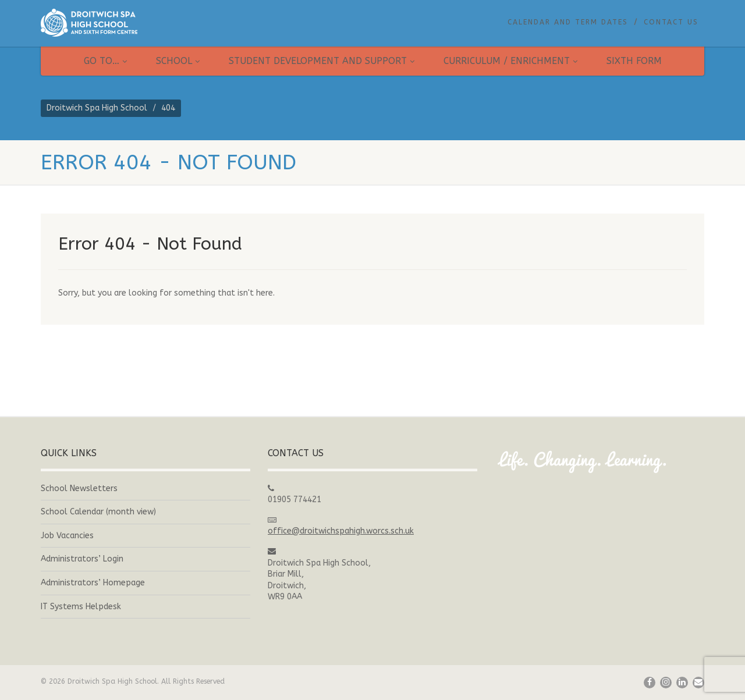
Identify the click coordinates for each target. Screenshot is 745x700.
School (178, 61)
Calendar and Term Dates (568, 22)
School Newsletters (79, 488)
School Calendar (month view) (98, 512)
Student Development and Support (322, 61)
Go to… (105, 61)
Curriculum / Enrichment (510, 61)
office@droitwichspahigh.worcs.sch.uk (341, 531)
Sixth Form (634, 61)
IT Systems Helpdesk (81, 607)
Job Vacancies (67, 536)
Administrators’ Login (82, 559)
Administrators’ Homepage (93, 583)
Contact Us (671, 22)
